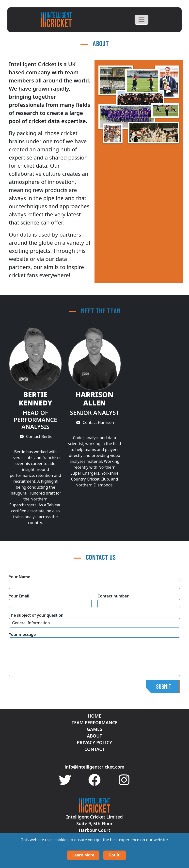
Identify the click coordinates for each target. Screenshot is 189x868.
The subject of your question (36, 615)
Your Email (19, 596)
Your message (22, 634)
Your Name (20, 577)
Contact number (113, 596)
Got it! (115, 855)
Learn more (83, 855)
